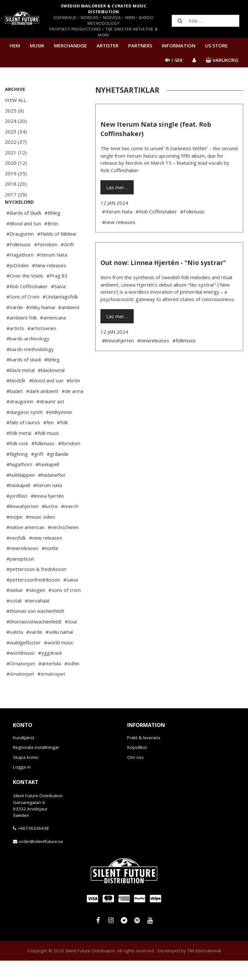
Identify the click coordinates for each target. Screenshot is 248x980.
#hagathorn (19, 484)
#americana (53, 337)
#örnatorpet (20, 693)
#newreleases (22, 567)
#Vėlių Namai (41, 327)
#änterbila (50, 683)
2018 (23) (16, 184)
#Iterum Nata (52, 274)
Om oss (135, 777)
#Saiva (58, 306)
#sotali (14, 620)
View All (15, 100)
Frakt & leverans (144, 757)
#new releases (46, 557)
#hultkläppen (21, 494)
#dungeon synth (25, 431)
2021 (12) (16, 152)
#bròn (73, 400)
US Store (216, 45)
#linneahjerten (22, 525)
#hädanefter (52, 494)
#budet (15, 410)
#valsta (15, 651)
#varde (34, 651)
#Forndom (46, 264)
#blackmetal (51, 389)
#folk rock (17, 463)
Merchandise (70, 45)
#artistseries (42, 348)
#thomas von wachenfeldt (35, 630)
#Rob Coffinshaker (27, 306)
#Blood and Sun (24, 243)
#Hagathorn (20, 274)
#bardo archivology (28, 358)
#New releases (49, 285)
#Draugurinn (20, 253)
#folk (62, 442)
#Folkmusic (19, 264)
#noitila (50, 567)
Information (179, 45)
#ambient (69, 327)
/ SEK (174, 60)
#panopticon (20, 578)
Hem (15, 45)
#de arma (72, 410)
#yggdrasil (50, 672)
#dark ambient (42, 410)
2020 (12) (16, 163)
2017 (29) (16, 194)
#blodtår (16, 400)
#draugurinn (20, 421)
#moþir (15, 536)
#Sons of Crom (23, 316)
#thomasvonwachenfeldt (34, 641)
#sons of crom (65, 609)
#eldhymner (59, 431)
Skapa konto (26, 777)
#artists (15, 348)
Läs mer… (117, 187)
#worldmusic (21, 672)
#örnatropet (51, 693)
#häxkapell (18, 505)
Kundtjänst (24, 757)
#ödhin (72, 683)
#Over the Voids (25, 295)
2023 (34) (16, 132)
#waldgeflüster (24, 662)
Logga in (22, 786)
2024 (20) (16, 121)
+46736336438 (33, 848)
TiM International (204, 970)
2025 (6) (14, 111)
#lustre (50, 525)
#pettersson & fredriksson (36, 588)
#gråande (58, 473)
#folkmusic (43, 463)
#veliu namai (59, 651)
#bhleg (52, 379)
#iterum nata (48, 505)
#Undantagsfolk (60, 316)
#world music (59, 662)
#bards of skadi (24, 379)
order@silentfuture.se (41, 861)
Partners (140, 45)
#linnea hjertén (47, 515)
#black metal (21, 389)
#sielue (15, 609)
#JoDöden (18, 285)
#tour (71, 641)
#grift (37, 473)
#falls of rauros (23, 442)
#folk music (47, 452)
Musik (37, 45)
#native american (26, 546)
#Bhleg (52, 232)
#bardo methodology (30, 368)
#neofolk (16, 557)
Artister (108, 45)
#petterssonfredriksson (33, 599)
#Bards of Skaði (24, 232)
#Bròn (51, 243)
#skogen (36, 609)
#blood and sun (46, 400)
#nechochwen (63, 546)
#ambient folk (22, 337)
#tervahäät (37, 620)
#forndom (69, 463)
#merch (70, 525)
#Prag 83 (57, 295)
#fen (48, 442)
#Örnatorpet (21, 683)
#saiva (71, 599)
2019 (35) (16, 173)
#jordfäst (17, 515)
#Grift (67, 264)
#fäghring (17, 473)
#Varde (15, 327)
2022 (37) (16, 142)
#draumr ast (50, 421)
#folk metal (19, 452)
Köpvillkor (137, 767)
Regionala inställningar (36, 767)
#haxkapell (47, 484)
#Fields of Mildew (57, 253)
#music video (41, 536)
